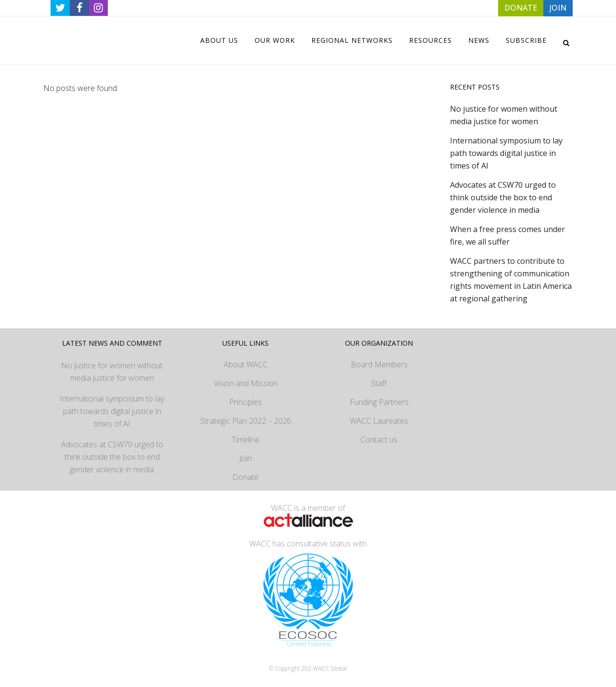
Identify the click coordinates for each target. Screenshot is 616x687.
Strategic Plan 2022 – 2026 (246, 421)
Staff (379, 383)
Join (245, 458)
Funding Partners (379, 402)
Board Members (379, 364)
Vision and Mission (246, 383)
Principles (245, 402)
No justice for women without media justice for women (112, 372)
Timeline (245, 440)
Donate (245, 477)
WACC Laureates (379, 421)
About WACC (246, 364)
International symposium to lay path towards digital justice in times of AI (506, 153)
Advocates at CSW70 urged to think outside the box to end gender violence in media (503, 197)
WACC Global (330, 668)
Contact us (379, 440)
